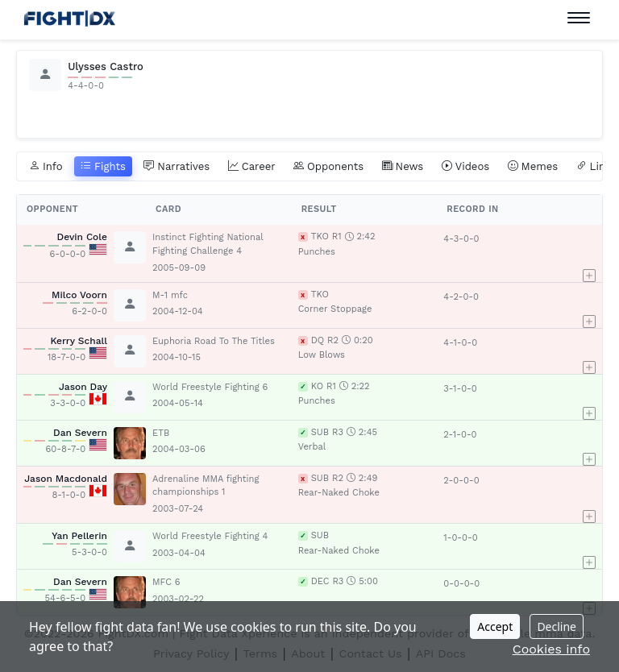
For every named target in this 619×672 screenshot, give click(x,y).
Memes (533, 167)
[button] (592, 253)
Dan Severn (80, 433)
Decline (557, 626)
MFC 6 (166, 582)
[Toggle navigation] (579, 18)
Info (46, 167)
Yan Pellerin (79, 536)
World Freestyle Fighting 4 (210, 536)
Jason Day (83, 387)
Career (252, 167)
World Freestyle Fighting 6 (210, 387)
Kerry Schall (79, 341)
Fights (103, 167)
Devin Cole (83, 237)
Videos (466, 167)
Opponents (328, 167)
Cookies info (551, 649)
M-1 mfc (170, 295)
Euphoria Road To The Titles (214, 341)
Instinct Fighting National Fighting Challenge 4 (208, 244)
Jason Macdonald (66, 479)
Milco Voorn (79, 295)
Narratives (177, 167)
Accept (495, 626)
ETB (161, 433)
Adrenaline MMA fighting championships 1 (206, 486)
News (403, 167)
